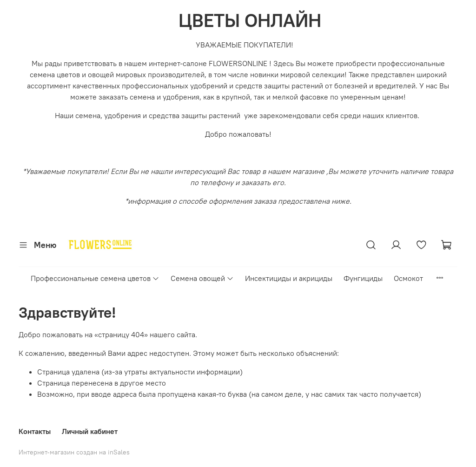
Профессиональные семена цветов (95, 278)
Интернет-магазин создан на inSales (74, 452)
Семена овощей (202, 278)
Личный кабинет (90, 431)
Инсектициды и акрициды (289, 278)
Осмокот (408, 278)
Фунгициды (363, 278)
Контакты (35, 431)
